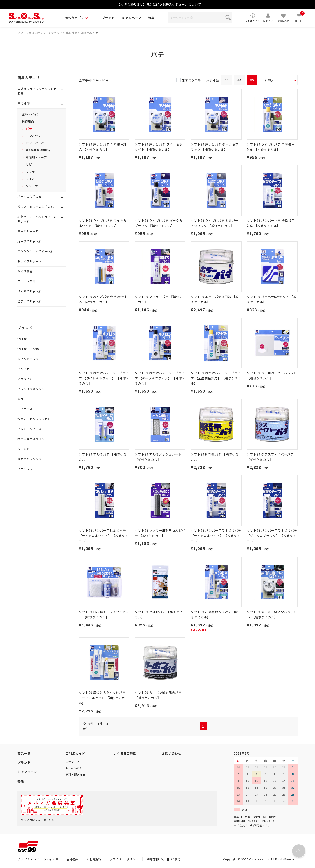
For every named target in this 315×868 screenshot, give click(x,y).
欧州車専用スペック (31, 439)
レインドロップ (28, 359)
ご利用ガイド (253, 18)
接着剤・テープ (36, 157)
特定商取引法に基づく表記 (164, 859)
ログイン (268, 18)
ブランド (108, 18)
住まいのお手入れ (30, 301)
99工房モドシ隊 (28, 349)
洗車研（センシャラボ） (34, 419)
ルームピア (25, 449)
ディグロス (25, 409)
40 (227, 80)
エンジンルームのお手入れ (36, 251)
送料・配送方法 (75, 774)
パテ (99, 33)
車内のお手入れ (28, 231)
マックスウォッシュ (31, 389)
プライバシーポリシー (124, 859)
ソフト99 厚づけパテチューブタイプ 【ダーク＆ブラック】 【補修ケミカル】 (160, 378)
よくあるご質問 (125, 753)
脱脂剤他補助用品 (38, 150)
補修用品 (87, 33)
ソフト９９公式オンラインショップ (40, 33)
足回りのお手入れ (30, 241)
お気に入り (283, 18)
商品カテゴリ (76, 18)
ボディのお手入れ (30, 197)
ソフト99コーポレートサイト (38, 859)
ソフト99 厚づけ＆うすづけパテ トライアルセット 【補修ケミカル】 (102, 698)
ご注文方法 (73, 762)
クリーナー (33, 186)
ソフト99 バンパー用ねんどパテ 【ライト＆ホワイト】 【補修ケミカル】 (103, 536)
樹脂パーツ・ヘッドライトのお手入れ (37, 219)
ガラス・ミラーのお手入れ (36, 207)
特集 (151, 18)
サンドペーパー (36, 143)
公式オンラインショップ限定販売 (37, 91)
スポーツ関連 (27, 281)
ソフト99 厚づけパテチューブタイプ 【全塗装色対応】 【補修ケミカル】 (216, 378)
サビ (29, 164)
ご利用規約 (94, 859)
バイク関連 (25, 271)
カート (299, 18)
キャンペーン (131, 18)
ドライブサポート (30, 261)
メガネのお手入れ (30, 291)
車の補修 (72, 33)
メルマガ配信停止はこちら (38, 820)
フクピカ (24, 369)
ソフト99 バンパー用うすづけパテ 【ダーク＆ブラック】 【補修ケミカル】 (272, 536)
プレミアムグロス (30, 429)
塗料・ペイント (32, 114)
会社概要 (72, 859)
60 (239, 80)
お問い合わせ (172, 753)
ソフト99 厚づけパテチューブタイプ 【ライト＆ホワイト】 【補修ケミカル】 (104, 378)
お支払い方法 (74, 768)
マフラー (32, 172)
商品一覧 (24, 753)
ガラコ (22, 399)
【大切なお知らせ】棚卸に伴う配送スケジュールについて (159, 4)
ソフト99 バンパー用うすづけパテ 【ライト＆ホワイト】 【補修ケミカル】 (216, 536)
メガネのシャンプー (31, 459)
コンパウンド (35, 136)
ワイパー (32, 179)
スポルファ (25, 469)
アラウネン (25, 379)
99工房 (22, 339)
